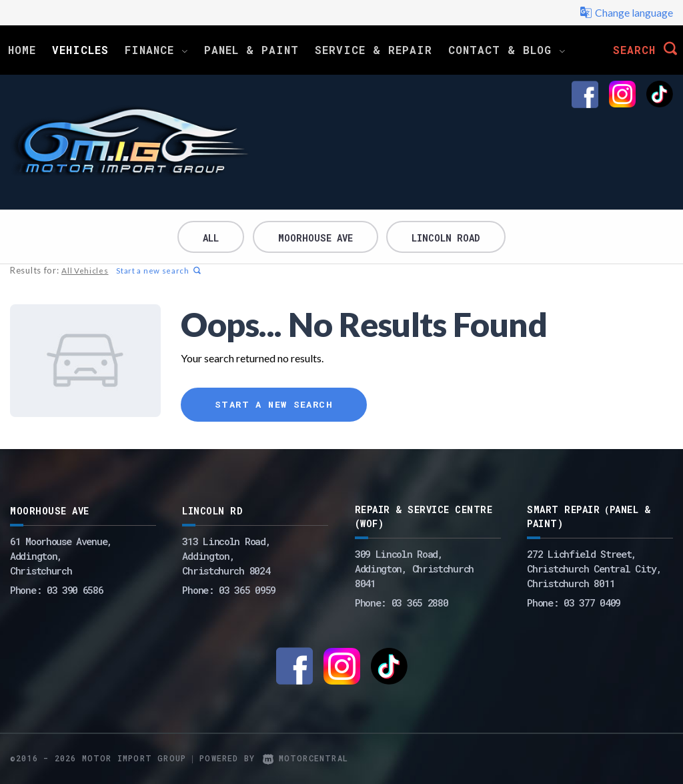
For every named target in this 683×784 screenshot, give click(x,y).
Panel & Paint (251, 50)
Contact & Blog (507, 50)
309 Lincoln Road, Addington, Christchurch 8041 (414, 568)
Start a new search (157, 271)
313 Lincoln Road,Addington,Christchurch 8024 (226, 556)
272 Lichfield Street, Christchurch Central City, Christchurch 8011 (594, 568)
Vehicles (80, 50)
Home (22, 50)
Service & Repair (374, 50)
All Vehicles (84, 271)
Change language (626, 13)
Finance (156, 50)
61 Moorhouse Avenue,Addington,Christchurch (61, 556)
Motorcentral (305, 758)
